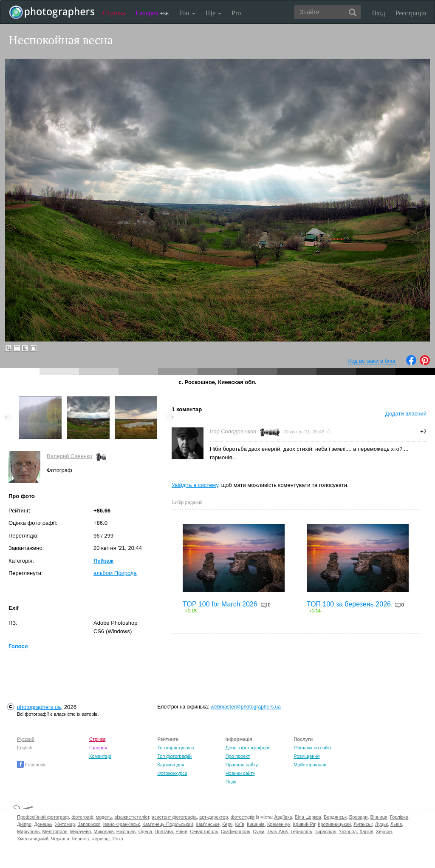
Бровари (359, 817)
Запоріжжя (89, 824)
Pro (236, 13)
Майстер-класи (310, 765)
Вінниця (379, 817)
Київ (239, 824)
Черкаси (60, 839)
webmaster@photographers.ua (246, 707)
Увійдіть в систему (195, 485)
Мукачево (81, 831)
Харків (366, 831)
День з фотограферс (248, 748)
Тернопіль (301, 831)
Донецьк (43, 824)
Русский (26, 739)
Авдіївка (283, 817)
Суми (258, 831)
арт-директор (214, 817)
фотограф (82, 817)
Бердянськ (335, 817)
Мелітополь (55, 831)
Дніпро (24, 824)
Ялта (117, 839)
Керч (227, 824)
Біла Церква (308, 817)
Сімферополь (236, 831)
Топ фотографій (174, 756)
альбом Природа (115, 573)
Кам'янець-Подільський (168, 824)
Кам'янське (208, 824)
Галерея (152, 13)
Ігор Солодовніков (233, 431)
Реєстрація (411, 13)
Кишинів (256, 824)
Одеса (145, 831)
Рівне (181, 831)
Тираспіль (326, 831)
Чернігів (80, 839)
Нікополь (126, 831)
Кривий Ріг (304, 824)
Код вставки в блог (372, 361)
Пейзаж (103, 561)
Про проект (238, 756)
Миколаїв (104, 831)
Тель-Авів (277, 831)
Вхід (379, 13)
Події (231, 782)
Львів (396, 824)
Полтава (164, 831)
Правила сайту (242, 765)
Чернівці (100, 839)
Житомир (65, 824)
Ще (213, 13)
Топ (187, 13)
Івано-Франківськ (121, 824)
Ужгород (348, 831)
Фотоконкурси (172, 773)
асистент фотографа (174, 817)
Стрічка (114, 13)
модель (104, 817)
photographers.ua (39, 707)
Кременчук (279, 824)
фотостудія (243, 817)
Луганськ (363, 824)
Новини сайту (240, 773)
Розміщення (306, 756)
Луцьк (381, 824)
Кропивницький (334, 824)
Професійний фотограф (43, 817)
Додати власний (406, 414)
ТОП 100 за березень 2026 (349, 604)
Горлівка (399, 817)
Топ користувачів (175, 748)
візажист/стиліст (131, 817)
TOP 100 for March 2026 (220, 604)
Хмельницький (33, 839)
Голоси (18, 646)
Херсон (384, 831)
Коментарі (100, 756)
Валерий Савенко (69, 456)
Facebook (31, 765)
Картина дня (171, 765)
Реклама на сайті (312, 748)
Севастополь (204, 831)
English (25, 748)
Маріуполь (28, 831)
